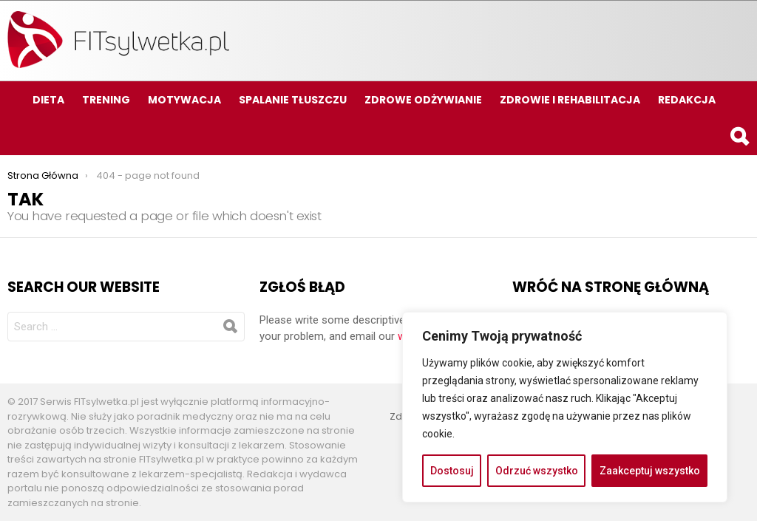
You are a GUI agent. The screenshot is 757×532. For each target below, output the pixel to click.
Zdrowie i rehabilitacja (570, 100)
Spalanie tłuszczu (293, 100)
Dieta (48, 100)
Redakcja (687, 100)
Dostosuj (452, 471)
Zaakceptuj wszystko (650, 471)
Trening (106, 100)
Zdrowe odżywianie (423, 100)
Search (739, 139)
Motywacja (184, 100)
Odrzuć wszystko (537, 471)
